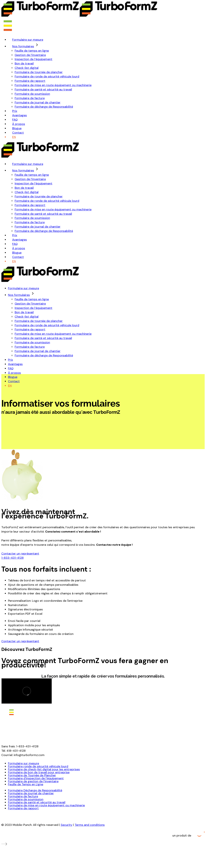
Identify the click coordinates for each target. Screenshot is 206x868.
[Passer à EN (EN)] (14, 137)
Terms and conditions (90, 825)
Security (66, 825)
